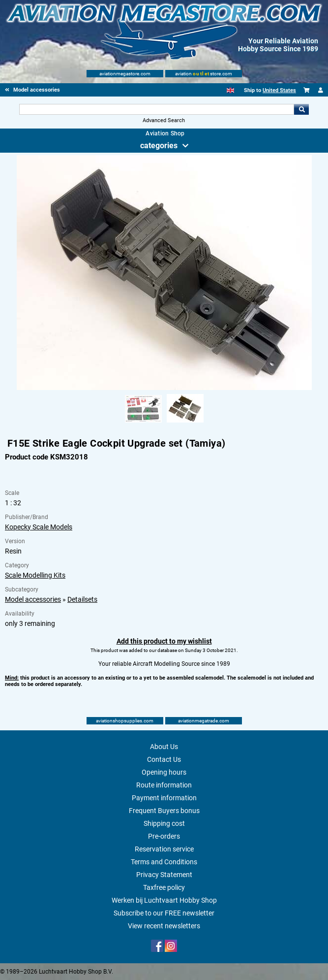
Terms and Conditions (164, 862)
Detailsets (82, 599)
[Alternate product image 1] (143, 423)
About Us (164, 747)
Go (301, 109)
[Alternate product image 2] (185, 423)
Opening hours (164, 772)
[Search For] (156, 109)
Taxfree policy (164, 887)
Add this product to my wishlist (164, 641)
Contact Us (164, 759)
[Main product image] (164, 388)
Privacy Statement (164, 875)
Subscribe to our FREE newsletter (164, 913)
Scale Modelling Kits (35, 575)
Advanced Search (164, 120)
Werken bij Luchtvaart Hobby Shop (164, 900)
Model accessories (33, 599)
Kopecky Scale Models (39, 527)
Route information (164, 785)
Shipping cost (164, 823)
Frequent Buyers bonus (164, 811)
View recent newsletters (164, 926)
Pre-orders (164, 836)
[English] (230, 90)
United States (279, 90)
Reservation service (164, 849)
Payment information (164, 798)
